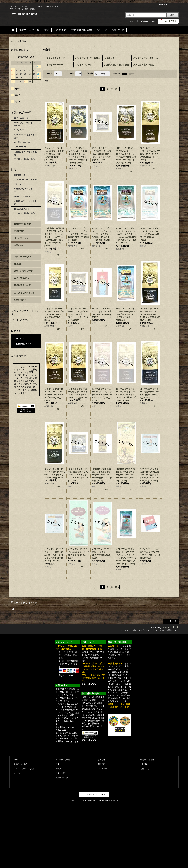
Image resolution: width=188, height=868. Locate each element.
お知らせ (102, 760)
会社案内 (18, 264)
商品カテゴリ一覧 (63, 760)
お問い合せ (19, 245)
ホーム (16, 760)
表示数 (50, 74)
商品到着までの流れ (23, 285)
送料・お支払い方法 (23, 271)
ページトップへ (172, 621)
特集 (58, 764)
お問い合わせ (20, 300)
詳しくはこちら (66, 675)
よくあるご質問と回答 (24, 293)
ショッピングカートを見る (24, 769)
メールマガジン (21, 238)
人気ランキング (62, 778)
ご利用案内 (19, 231)
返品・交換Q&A (21, 278)
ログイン (132, 21)
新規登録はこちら (148, 21)
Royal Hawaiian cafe (23, 14)
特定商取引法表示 (22, 224)
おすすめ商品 (61, 773)
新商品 (58, 769)
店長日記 (102, 764)
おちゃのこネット (170, 627)
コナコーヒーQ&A (23, 257)
